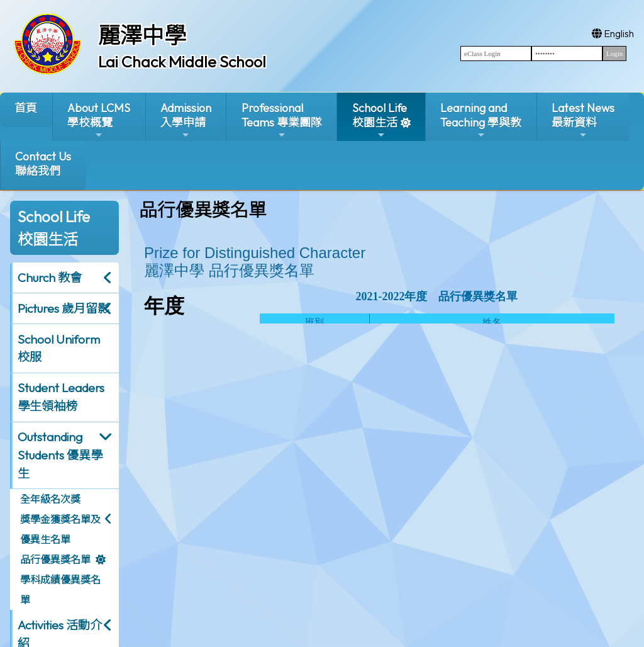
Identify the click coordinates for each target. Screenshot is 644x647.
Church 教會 (50, 278)
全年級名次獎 (50, 499)
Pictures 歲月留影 (64, 308)
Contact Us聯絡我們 (43, 164)
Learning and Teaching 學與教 (481, 121)
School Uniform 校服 (59, 348)
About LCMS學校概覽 (99, 121)
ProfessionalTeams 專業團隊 (282, 121)
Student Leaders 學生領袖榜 (61, 397)
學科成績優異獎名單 (60, 590)
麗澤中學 (142, 35)
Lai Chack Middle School (182, 62)
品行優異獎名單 (55, 560)
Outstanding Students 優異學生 (60, 455)
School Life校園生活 (380, 121)
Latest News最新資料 (583, 121)
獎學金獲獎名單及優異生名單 (60, 529)
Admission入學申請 (186, 121)
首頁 (26, 108)
